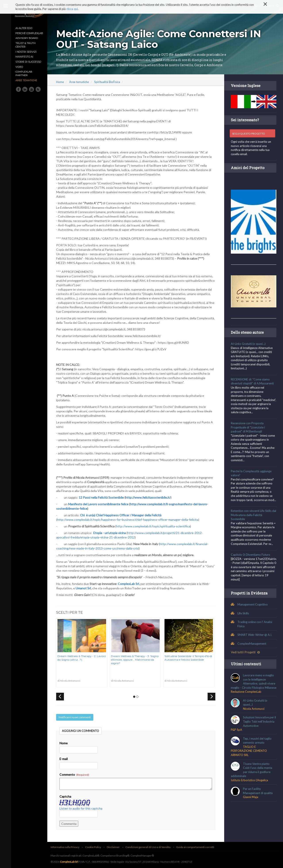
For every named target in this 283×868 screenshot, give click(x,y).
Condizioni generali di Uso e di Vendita (149, 847)
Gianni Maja (251, 801)
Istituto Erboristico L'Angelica (250, 784)
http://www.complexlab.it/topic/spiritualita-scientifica (154, 526)
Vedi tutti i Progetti (246, 652)
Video (19, 67)
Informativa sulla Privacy (66, 847)
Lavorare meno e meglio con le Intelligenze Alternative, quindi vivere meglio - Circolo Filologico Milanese (253, 683)
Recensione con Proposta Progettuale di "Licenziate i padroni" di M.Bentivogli (248, 427)
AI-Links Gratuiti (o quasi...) (248, 343)
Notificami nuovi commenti (76, 717)
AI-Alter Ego (24, 28)
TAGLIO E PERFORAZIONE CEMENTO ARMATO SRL (249, 754)
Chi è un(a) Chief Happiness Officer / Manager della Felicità (122, 515)
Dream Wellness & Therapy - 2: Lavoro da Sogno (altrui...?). (83, 658)
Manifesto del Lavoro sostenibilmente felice (100, 504)
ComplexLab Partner (24, 73)
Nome (65, 743)
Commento (76, 774)
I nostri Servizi (26, 52)
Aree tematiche (26, 80)
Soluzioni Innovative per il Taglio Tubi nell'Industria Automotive (260, 725)
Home (61, 82)
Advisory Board (27, 38)
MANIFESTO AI (24, 57)
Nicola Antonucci (254, 712)
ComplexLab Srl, (130, 584)
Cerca (273, 6)
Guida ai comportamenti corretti (197, 847)
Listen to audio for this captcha (82, 808)
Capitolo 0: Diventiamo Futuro (251, 554)
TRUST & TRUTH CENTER (26, 45)
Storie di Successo (28, 62)
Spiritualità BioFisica (108, 82)
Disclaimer (115, 847)
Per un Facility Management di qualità (258, 795)
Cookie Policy (94, 847)
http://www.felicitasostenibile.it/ (149, 497)
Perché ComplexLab (29, 33)
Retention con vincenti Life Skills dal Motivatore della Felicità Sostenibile (254, 514)
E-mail (65, 759)
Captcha (67, 796)
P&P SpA (237, 733)
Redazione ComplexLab (246, 695)
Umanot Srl (85, 588)
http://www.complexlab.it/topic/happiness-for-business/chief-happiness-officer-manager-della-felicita (129, 520)
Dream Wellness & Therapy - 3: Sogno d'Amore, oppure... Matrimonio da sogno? (136, 660)
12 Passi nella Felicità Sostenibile (103, 497)
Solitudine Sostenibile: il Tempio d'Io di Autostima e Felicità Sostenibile (189, 658)
